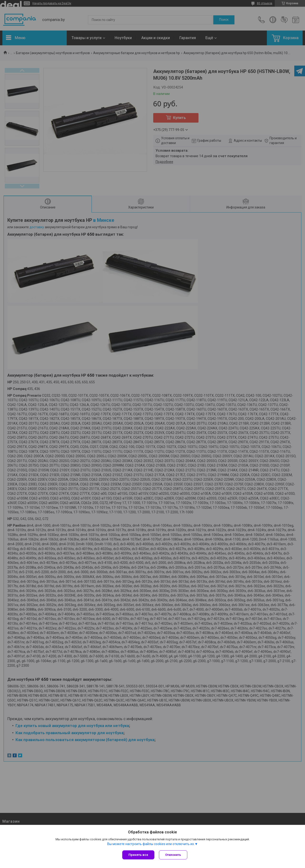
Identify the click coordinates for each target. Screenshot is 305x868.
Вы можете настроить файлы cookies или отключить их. (151, 844)
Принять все (138, 855)
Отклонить (173, 855)
